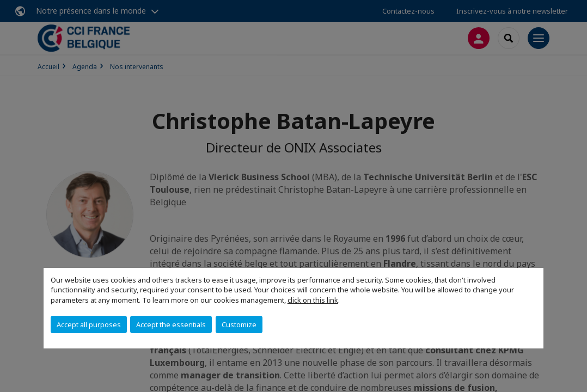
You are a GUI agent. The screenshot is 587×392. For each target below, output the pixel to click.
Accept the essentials (171, 324)
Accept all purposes (89, 324)
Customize (239, 324)
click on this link (313, 300)
